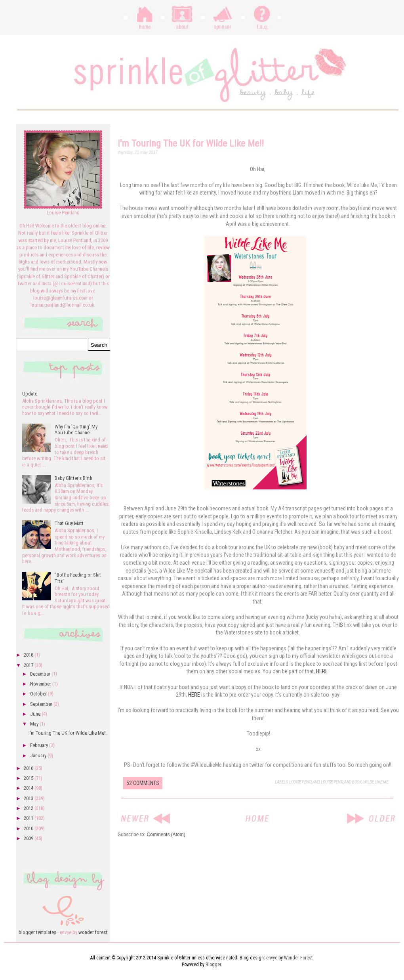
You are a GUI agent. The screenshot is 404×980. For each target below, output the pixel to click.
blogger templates (37, 932)
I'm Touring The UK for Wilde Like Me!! (191, 143)
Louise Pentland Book (341, 782)
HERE (322, 671)
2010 (29, 828)
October (39, 694)
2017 (29, 665)
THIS (338, 625)
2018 (29, 655)
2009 (29, 838)
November (41, 684)
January (39, 756)
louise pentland (304, 782)
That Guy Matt (69, 523)
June (36, 714)
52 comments (143, 783)
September (42, 704)
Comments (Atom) (166, 835)
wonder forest (93, 932)
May (35, 724)
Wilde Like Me (376, 782)
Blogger (213, 965)
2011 (29, 818)
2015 (29, 778)
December (41, 674)
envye (272, 958)
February (40, 745)
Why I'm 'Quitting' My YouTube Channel (76, 430)
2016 (29, 768)
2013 (29, 798)
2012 (29, 808)
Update (30, 394)
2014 (29, 788)
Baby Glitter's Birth (73, 478)
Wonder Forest (298, 958)
